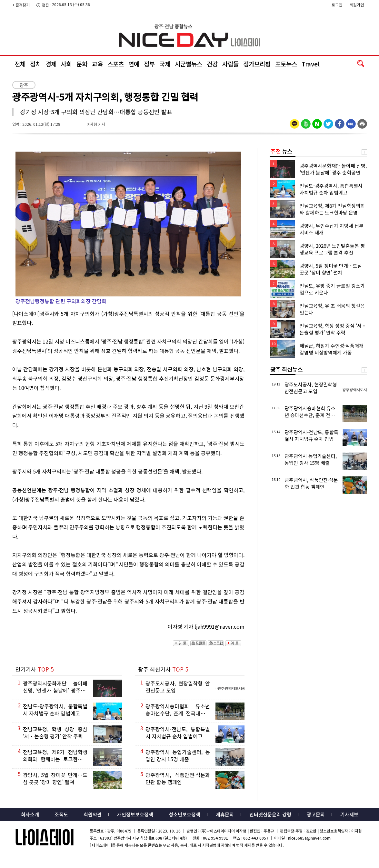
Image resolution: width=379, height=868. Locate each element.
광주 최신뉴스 (286, 369)
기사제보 (349, 814)
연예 (134, 64)
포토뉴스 (286, 64)
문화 (82, 64)
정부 (149, 64)
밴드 (325, 11)
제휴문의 (225, 814)
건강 (212, 64)
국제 (165, 64)
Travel (311, 64)
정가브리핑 (257, 64)
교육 (97, 64)
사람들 (230, 64)
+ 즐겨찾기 (21, 5)
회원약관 (93, 814)
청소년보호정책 (185, 814)
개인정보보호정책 (135, 814)
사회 (66, 64)
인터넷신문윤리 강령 (270, 814)
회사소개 (30, 814)
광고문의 (316, 814)
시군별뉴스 (189, 64)
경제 (51, 64)
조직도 (61, 814)
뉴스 (281, 151)
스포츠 (116, 64)
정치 (35, 64)
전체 (20, 64)
